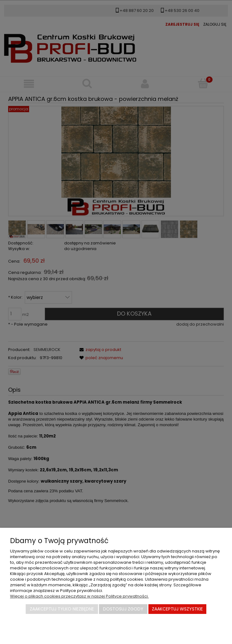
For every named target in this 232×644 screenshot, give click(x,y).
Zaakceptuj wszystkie (177, 609)
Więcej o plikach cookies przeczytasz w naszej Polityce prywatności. (79, 596)
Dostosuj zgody (123, 609)
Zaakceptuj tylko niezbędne (62, 609)
